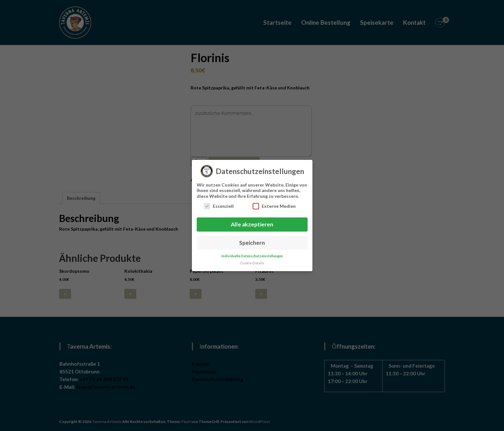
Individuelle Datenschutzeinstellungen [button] (252, 253)
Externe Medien (274, 203)
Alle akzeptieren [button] (252, 221)
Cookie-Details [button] (252, 261)
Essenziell (219, 203)
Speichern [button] (252, 240)
